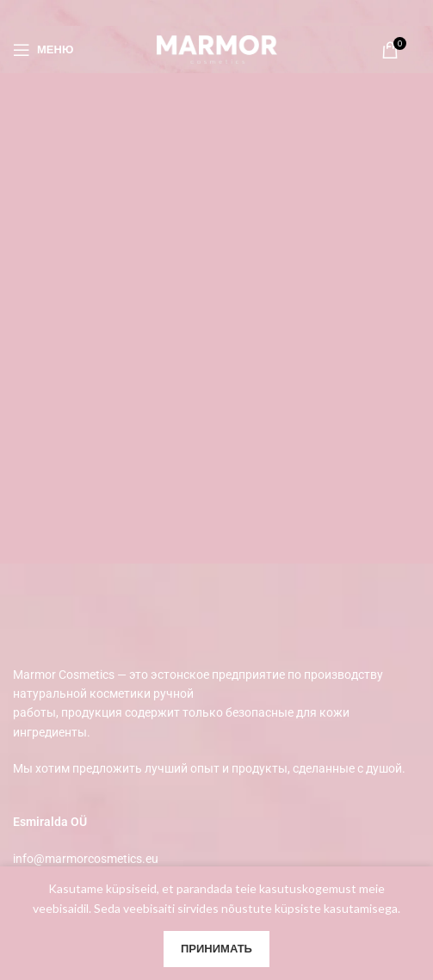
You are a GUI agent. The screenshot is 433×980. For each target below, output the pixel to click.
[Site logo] (217, 48)
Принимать (216, 948)
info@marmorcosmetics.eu (86, 859)
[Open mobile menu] (43, 50)
